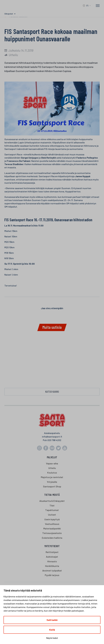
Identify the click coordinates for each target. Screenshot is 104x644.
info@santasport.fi (52, 437)
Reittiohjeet (52, 552)
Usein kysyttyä (52, 519)
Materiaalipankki (52, 528)
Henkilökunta (52, 566)
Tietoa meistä (52, 495)
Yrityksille (52, 482)
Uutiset (52, 515)
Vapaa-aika (52, 463)
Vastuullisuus (52, 524)
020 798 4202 (54, 440)
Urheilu (52, 468)
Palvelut (52, 457)
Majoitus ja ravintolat (52, 477)
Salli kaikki (52, 620)
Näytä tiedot (52, 638)
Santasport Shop (52, 486)
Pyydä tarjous (52, 575)
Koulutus (52, 473)
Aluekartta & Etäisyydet (52, 501)
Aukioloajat (52, 557)
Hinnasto (52, 561)
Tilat (52, 505)
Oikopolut (9, 14)
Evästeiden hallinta (52, 538)
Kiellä (52, 630)
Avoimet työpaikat (52, 570)
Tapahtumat (52, 510)
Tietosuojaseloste (52, 533)
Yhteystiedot (52, 546)
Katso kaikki (52, 392)
